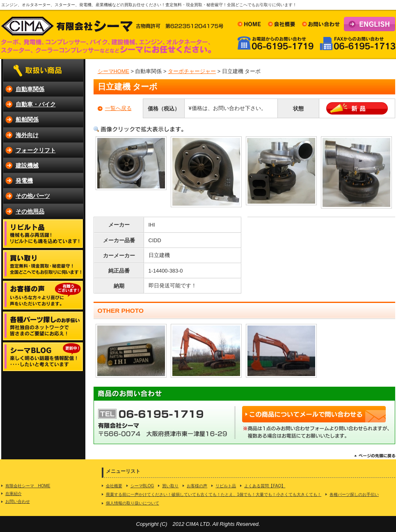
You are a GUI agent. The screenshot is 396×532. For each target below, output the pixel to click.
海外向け (27, 135)
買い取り (170, 486)
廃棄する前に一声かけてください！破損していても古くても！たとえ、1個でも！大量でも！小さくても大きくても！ (214, 494)
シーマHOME (113, 71)
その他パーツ (33, 196)
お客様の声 (197, 486)
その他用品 (30, 211)
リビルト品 (226, 486)
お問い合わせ (18, 501)
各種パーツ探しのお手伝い (354, 494)
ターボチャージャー (192, 71)
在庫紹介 (14, 494)
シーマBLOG (142, 486)
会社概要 (114, 486)
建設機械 (27, 165)
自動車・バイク (36, 104)
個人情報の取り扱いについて (133, 503)
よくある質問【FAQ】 (265, 486)
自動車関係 (30, 89)
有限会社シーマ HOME (28, 486)
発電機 (24, 181)
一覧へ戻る (118, 108)
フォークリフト (36, 150)
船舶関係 (27, 119)
